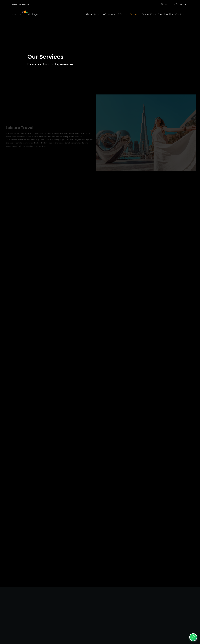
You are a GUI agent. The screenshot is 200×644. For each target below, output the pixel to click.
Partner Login (180, 4)
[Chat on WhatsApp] (193, 637)
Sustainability (166, 14)
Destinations (149, 14)
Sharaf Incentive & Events (113, 14)
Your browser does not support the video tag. (100, 47)
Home (80, 14)
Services (135, 14)
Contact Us (182, 14)
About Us (91, 14)
